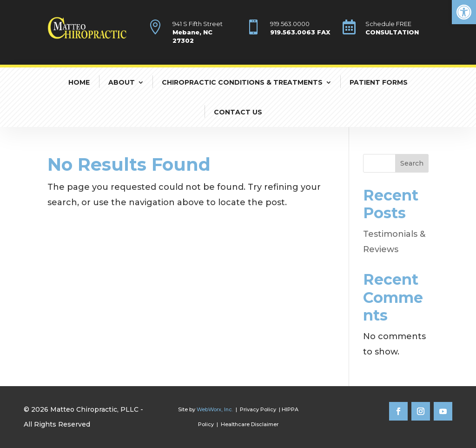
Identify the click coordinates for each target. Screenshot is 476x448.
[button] (464, 12)
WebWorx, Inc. (215, 409)
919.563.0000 (290, 24)
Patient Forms (379, 82)
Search (412, 163)
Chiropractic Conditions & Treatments (242, 82)
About (122, 82)
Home (79, 82)
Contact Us (238, 112)
